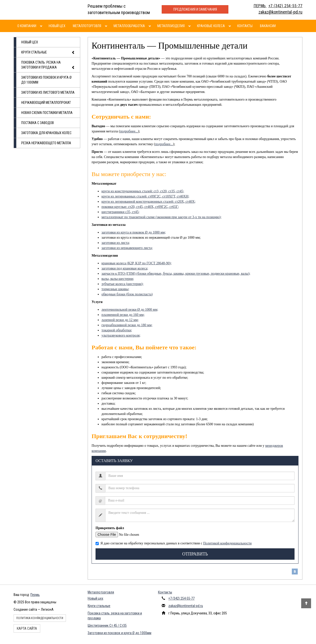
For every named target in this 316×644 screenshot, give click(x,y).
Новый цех (57, 26)
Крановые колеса (211, 26)
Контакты (245, 26)
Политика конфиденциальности (40, 618)
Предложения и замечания (195, 9)
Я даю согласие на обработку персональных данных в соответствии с (174, 543)
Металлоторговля (87, 26)
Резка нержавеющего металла (46, 143)
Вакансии (268, 26)
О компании (27, 26)
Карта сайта (27, 628)
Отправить (195, 554)
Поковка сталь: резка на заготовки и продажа (48, 65)
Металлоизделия (171, 26)
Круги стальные (48, 53)
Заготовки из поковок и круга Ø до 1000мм (46, 80)
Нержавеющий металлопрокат (46, 103)
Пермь (35, 595)
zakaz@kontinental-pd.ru (186, 606)
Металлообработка (129, 26)
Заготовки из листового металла (48, 92)
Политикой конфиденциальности (227, 543)
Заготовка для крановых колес (46, 133)
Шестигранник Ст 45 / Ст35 (107, 626)
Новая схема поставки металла (47, 113)
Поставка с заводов (38, 123)
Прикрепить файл (110, 528)
